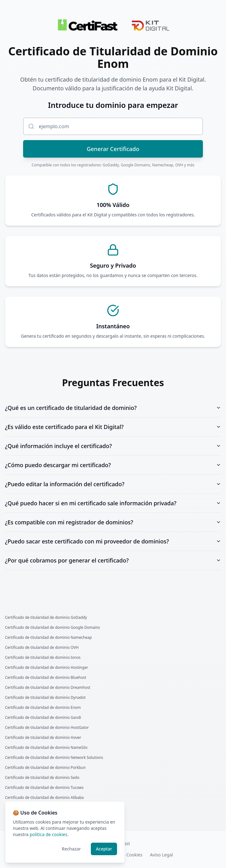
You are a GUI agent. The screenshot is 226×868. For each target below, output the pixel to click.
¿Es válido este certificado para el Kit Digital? (113, 427)
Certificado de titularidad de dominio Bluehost (46, 678)
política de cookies (49, 834)
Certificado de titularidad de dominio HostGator (47, 728)
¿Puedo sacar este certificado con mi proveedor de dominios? (113, 541)
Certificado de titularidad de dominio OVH (42, 648)
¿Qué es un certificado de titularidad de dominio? (113, 408)
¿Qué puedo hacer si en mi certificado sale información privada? (113, 503)
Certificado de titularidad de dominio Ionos (43, 658)
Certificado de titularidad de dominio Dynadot (45, 698)
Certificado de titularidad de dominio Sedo (42, 778)
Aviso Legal (161, 855)
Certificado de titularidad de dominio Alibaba (44, 798)
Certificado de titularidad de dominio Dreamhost (48, 688)
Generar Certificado (113, 149)
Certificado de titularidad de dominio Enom (43, 708)
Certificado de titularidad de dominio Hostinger (47, 668)
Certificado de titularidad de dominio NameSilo (46, 748)
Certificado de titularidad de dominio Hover (43, 738)
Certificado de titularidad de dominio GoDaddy (46, 618)
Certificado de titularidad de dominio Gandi (43, 718)
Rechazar (71, 849)
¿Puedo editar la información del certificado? (113, 484)
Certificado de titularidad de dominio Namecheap (48, 638)
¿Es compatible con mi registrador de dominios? (113, 522)
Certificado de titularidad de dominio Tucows (44, 788)
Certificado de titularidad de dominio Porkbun (45, 768)
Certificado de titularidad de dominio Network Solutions (54, 758)
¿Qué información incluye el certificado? (113, 446)
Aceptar (104, 849)
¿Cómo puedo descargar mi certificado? (113, 465)
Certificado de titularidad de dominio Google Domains (52, 628)
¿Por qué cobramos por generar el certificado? (113, 560)
